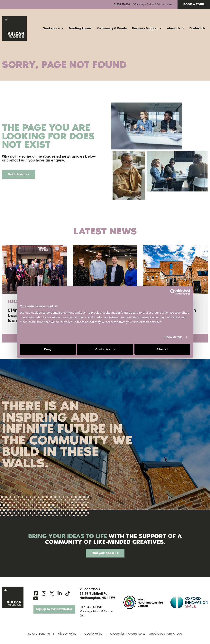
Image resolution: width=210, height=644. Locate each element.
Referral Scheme (39, 634)
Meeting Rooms (80, 28)
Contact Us (197, 28)
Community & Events (112, 28)
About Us (175, 28)
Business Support (147, 28)
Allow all (162, 349)
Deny (48, 349)
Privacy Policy (67, 634)
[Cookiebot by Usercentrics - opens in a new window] (173, 292)
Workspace (53, 28)
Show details (173, 337)
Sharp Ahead (173, 634)
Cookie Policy (93, 634)
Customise (105, 349)
